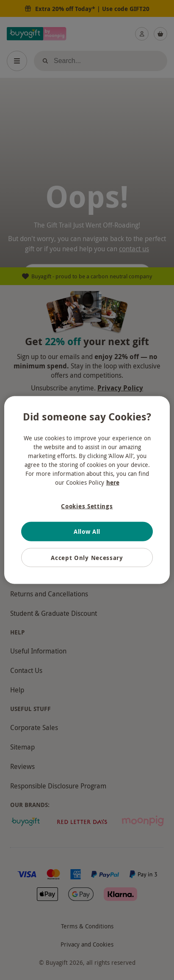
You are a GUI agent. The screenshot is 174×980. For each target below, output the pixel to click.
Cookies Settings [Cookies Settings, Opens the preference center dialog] (87, 506)
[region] (87, 490)
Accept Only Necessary (87, 557)
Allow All (87, 531)
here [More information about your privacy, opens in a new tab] (113, 482)
